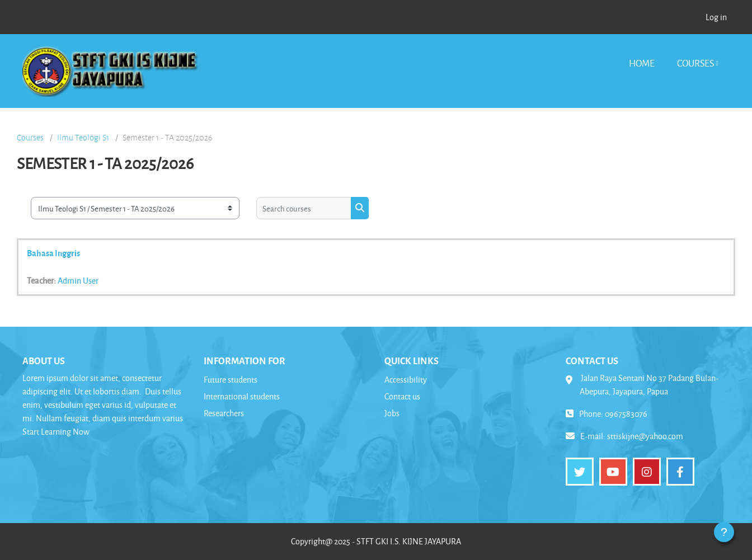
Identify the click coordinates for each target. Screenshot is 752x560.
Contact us (402, 396)
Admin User (78, 280)
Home (642, 63)
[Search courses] (304, 208)
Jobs (392, 413)
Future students (231, 380)
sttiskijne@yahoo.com (645, 436)
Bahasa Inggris (53, 253)
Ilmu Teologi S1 (83, 138)
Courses (695, 63)
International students (242, 396)
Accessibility (406, 380)
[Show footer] (724, 532)
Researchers (224, 413)
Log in (716, 17)
